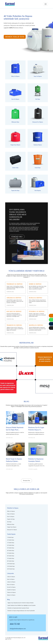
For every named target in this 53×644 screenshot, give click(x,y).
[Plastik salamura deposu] (38, 138)
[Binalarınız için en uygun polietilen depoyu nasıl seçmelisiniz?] (38, 428)
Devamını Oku (26, 481)
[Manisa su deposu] (38, 329)
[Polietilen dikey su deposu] (15, 70)
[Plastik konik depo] (38, 161)
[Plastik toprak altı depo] (15, 184)
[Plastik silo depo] (38, 93)
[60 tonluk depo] (11, 556)
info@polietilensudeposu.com (18, 629)
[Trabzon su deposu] (15, 329)
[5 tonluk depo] (10, 537)
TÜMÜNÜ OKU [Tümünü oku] (17, 237)
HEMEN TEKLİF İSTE (15, 37)
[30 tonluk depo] (11, 548)
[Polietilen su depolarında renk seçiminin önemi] (18, 608)
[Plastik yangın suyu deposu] (15, 138)
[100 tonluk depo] (11, 564)
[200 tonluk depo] (11, 569)
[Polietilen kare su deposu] (15, 93)
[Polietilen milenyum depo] (15, 116)
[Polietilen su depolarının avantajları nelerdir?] (38, 459)
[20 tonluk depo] (11, 545)
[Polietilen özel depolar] (38, 184)
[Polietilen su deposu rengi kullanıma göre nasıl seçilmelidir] (21, 611)
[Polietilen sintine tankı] (15, 161)
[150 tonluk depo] (11, 566)
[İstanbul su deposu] (38, 315)
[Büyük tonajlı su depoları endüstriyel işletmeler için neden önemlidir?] (15, 459)
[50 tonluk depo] (11, 553)
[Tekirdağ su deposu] (15, 288)
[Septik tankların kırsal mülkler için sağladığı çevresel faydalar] (22, 605)
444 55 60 (15, 624)
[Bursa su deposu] (38, 301)
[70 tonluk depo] (11, 558)
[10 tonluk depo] (11, 540)
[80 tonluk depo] (11, 561)
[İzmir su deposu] (38, 288)
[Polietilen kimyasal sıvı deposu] (38, 116)
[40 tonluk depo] (11, 550)
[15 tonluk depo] (11, 543)
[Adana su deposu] (11, 577)
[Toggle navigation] (46, 4)
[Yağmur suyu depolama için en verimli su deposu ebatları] (21, 603)
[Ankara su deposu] (15, 301)
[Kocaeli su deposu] (15, 315)
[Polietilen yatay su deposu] (38, 70)
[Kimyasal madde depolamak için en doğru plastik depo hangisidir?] (15, 428)
